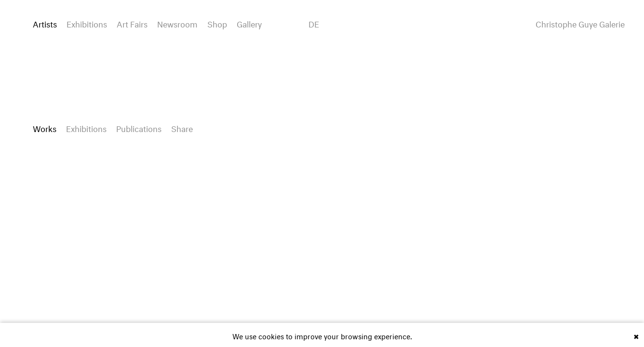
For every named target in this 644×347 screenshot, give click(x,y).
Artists (45, 23)
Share (182, 127)
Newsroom (177, 23)
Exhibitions (87, 23)
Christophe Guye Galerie (580, 23)
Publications (139, 127)
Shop (217, 23)
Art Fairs (132, 23)
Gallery (249, 23)
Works (45, 127)
